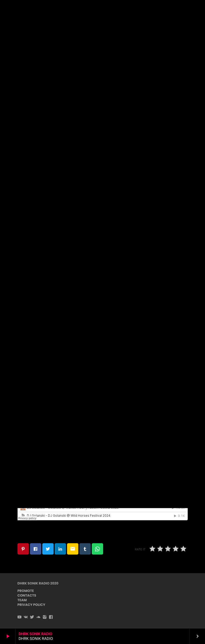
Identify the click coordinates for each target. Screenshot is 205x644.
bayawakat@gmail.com (88, 177)
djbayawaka (98, 291)
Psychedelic (102, 65)
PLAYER (186, 10)
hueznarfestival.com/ (39, 265)
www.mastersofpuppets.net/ (47, 222)
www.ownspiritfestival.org (44, 236)
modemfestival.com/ (39, 251)
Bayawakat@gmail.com (42, 298)
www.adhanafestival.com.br (46, 279)
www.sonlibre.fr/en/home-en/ (48, 208)
